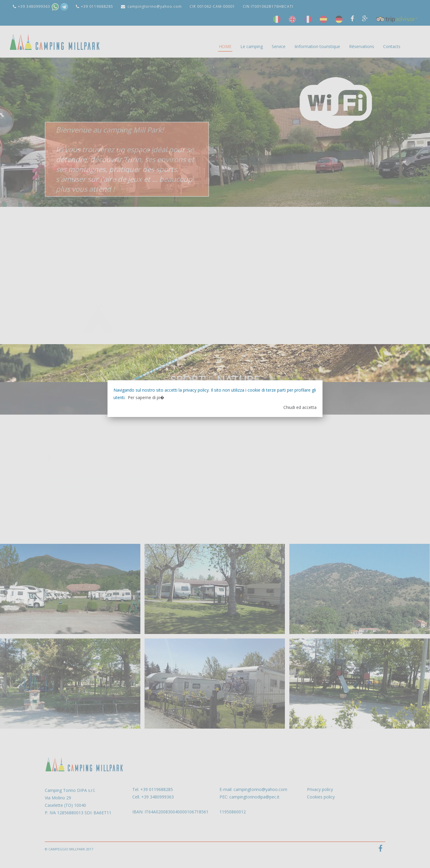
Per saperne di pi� (146, 397)
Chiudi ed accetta (300, 407)
